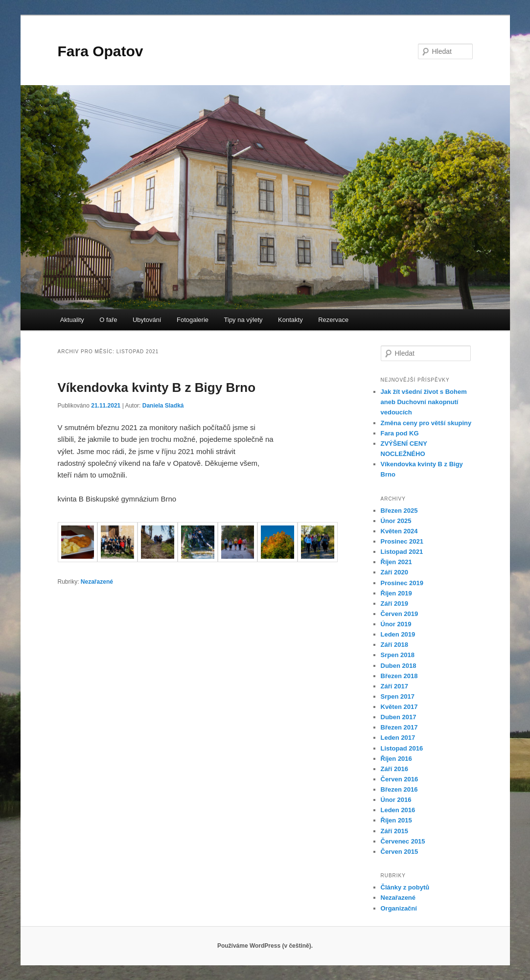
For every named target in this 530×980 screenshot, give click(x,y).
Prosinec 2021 (402, 541)
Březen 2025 (399, 511)
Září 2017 (394, 686)
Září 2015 (394, 831)
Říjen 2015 (396, 820)
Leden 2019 (398, 634)
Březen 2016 (399, 789)
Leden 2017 (398, 738)
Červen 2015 (400, 852)
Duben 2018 (399, 666)
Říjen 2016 (396, 759)
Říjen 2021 (396, 562)
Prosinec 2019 (402, 583)
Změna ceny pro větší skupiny (426, 423)
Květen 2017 (399, 707)
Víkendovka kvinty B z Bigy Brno (157, 387)
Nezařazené (97, 582)
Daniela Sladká (163, 406)
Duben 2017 (399, 717)
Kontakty (290, 320)
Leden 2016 (398, 810)
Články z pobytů (405, 887)
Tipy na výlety (243, 320)
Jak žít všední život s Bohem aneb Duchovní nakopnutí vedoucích (424, 402)
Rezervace (333, 320)
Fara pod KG (400, 433)
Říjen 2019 (396, 593)
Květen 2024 (399, 531)
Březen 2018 (399, 676)
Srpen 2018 (398, 655)
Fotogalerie (193, 320)
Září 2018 (394, 645)
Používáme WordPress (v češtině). (265, 946)
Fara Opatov (101, 51)
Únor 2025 (396, 521)
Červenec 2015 (403, 841)
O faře (108, 320)
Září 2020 (394, 572)
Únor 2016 (396, 800)
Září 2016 (394, 769)
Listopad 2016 (402, 748)
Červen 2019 (400, 614)
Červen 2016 (400, 779)
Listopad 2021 (402, 552)
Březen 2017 (399, 727)
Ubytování (147, 320)
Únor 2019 (396, 624)
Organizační (399, 908)
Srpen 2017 (398, 696)
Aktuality (72, 320)
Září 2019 (394, 604)
